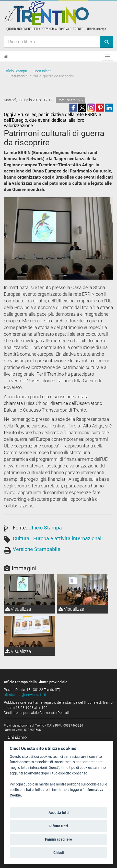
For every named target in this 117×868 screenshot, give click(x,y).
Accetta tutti (59, 813)
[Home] (6, 56)
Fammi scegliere (58, 839)
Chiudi (59, 853)
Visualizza (18, 609)
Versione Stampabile (37, 549)
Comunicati (43, 71)
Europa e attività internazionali (68, 538)
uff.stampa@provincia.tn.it (25, 695)
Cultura (21, 538)
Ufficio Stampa (15, 71)
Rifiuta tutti (59, 826)
